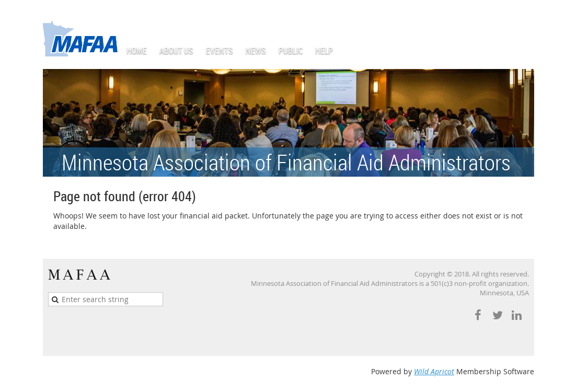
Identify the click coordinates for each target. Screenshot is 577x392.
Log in (524, 15)
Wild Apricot (434, 371)
